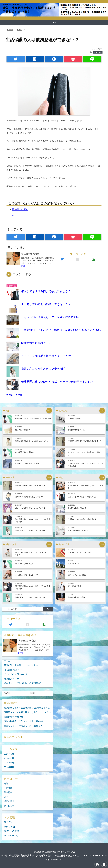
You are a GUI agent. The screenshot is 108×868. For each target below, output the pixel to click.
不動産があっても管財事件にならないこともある (27, 712)
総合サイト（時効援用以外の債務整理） (23, 683)
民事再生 (8, 792)
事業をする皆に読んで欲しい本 (80, 552)
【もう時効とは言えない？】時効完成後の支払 (50, 317)
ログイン (8, 822)
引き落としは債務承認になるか (27, 463)
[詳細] (23, 266)
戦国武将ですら (74, 564)
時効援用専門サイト (13, 679)
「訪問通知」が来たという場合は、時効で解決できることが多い (61, 330)
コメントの (12, 831)
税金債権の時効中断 (23, 430)
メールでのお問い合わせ (16, 674)
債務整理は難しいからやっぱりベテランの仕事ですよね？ (57, 382)
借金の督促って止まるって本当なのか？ (30, 530)
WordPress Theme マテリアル (60, 852)
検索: (6, 693)
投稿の (9, 827)
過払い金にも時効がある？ (25, 564)
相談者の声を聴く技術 (76, 597)
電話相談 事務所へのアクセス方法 (21, 665)
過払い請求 (9, 801)
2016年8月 (9, 758)
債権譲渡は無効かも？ (76, 419)
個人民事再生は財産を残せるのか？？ (29, 497)
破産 (100, 52)
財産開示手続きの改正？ (36, 343)
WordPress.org (11, 836)
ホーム (7, 661)
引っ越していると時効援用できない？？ (46, 304)
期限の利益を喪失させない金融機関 (43, 369)
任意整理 (8, 788)
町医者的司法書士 (75, 586)
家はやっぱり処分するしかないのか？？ (30, 508)
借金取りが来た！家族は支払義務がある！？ (85, 441)
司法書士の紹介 (20, 209)
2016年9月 (9, 754)
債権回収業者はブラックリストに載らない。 (32, 441)
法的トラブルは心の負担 (77, 575)
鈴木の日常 (9, 806)
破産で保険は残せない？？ (78, 530)
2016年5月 (9, 763)
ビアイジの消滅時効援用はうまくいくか (46, 356)
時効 (95, 52)
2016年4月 (9, 767)
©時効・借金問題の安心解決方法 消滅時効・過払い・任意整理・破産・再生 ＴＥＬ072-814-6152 (52, 856)
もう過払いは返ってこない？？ (27, 575)
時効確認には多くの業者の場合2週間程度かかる (33, 419)
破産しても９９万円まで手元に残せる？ (46, 291)
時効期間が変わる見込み (24, 452)
